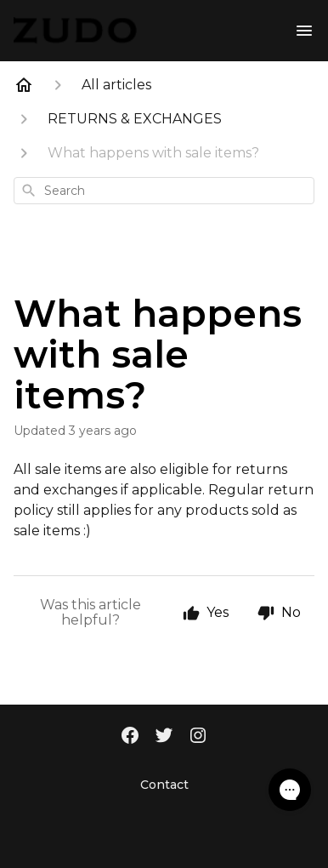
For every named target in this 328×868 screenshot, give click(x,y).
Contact (164, 785)
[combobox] (164, 191)
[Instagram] (198, 737)
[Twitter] (164, 737)
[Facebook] (130, 737)
